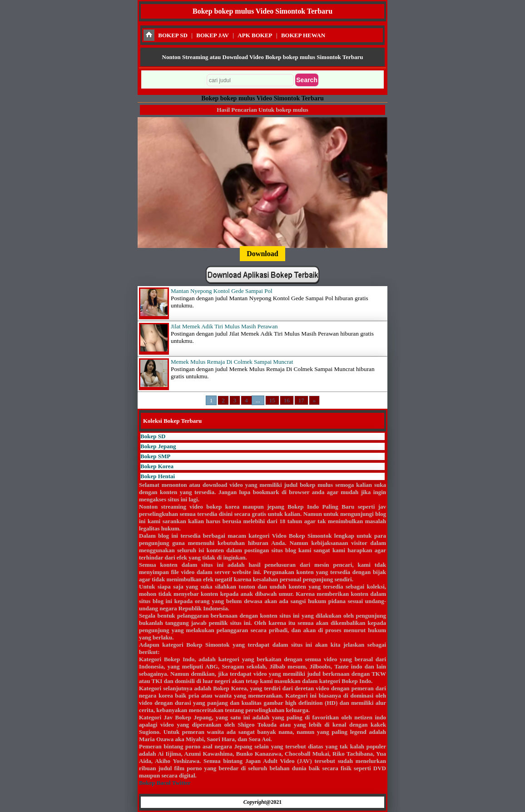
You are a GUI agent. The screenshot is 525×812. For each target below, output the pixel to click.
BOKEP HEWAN (303, 35)
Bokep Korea (157, 466)
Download (262, 254)
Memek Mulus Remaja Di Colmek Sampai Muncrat (232, 362)
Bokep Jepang (158, 446)
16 (287, 400)
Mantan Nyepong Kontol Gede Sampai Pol (222, 291)
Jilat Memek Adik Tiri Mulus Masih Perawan (224, 326)
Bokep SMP (155, 456)
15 (272, 400)
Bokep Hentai (158, 476)
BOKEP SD (173, 35)
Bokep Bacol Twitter (165, 783)
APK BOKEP (255, 35)
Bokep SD (153, 436)
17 (301, 400)
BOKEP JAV (213, 35)
